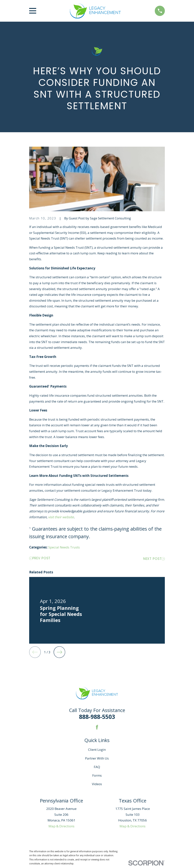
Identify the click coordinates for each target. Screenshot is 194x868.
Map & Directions (61, 826)
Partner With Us (97, 758)
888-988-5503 (97, 717)
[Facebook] (97, 727)
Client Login (97, 750)
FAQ (97, 767)
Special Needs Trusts (64, 547)
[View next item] (59, 652)
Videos (97, 784)
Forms (97, 775)
